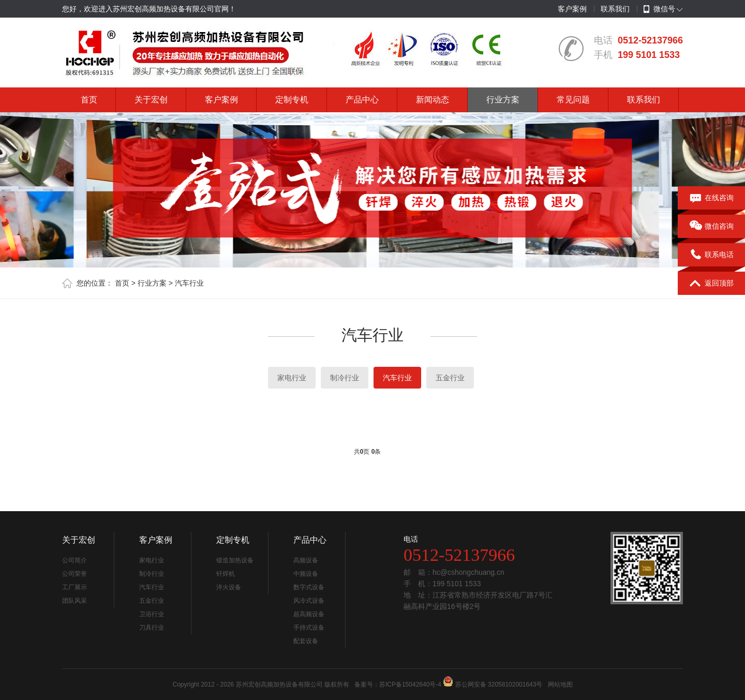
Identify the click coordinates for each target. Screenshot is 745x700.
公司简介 (74, 560)
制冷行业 (345, 378)
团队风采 (74, 601)
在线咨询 (712, 198)
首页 (89, 100)
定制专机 (292, 100)
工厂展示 (74, 587)
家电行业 (292, 378)
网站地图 (560, 684)
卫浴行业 (152, 614)
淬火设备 (229, 587)
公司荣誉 (74, 574)
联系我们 (615, 9)
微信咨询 (712, 227)
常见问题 (573, 100)
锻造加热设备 (235, 560)
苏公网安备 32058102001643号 (499, 684)
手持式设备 (309, 628)
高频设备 (306, 560)
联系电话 (712, 255)
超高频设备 (309, 614)
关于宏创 (151, 100)
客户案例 (572, 9)
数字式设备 (309, 587)
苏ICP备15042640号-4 (410, 684)
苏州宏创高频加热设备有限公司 (279, 684)
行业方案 (503, 100)
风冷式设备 (309, 601)
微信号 (659, 9)
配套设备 (306, 641)
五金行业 (450, 378)
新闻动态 (433, 100)
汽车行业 (189, 283)
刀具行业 (152, 628)
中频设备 (306, 574)
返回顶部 (712, 284)
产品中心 (362, 100)
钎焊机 (226, 574)
